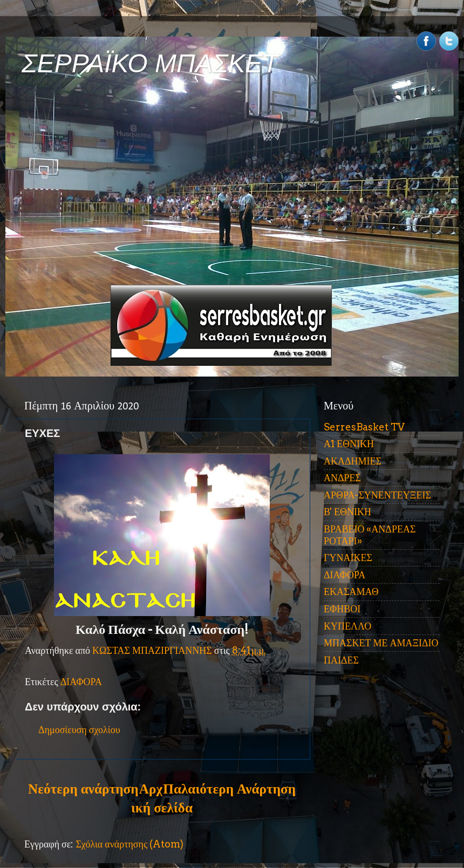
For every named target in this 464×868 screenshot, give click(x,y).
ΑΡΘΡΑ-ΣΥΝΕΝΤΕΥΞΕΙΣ (377, 495)
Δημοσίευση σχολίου (79, 730)
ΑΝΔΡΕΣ (342, 478)
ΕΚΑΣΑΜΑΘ (351, 592)
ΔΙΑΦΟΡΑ (81, 682)
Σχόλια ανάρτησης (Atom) (129, 844)
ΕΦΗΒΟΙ (342, 609)
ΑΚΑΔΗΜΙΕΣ (353, 461)
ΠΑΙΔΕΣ (341, 660)
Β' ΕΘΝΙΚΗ (347, 512)
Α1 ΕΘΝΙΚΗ (349, 444)
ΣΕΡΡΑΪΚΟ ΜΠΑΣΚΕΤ (150, 63)
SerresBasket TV (364, 427)
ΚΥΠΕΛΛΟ (347, 626)
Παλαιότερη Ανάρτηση (229, 789)
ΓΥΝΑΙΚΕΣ (348, 558)
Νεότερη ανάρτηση (83, 789)
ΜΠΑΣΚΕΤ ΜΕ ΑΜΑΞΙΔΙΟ (381, 643)
